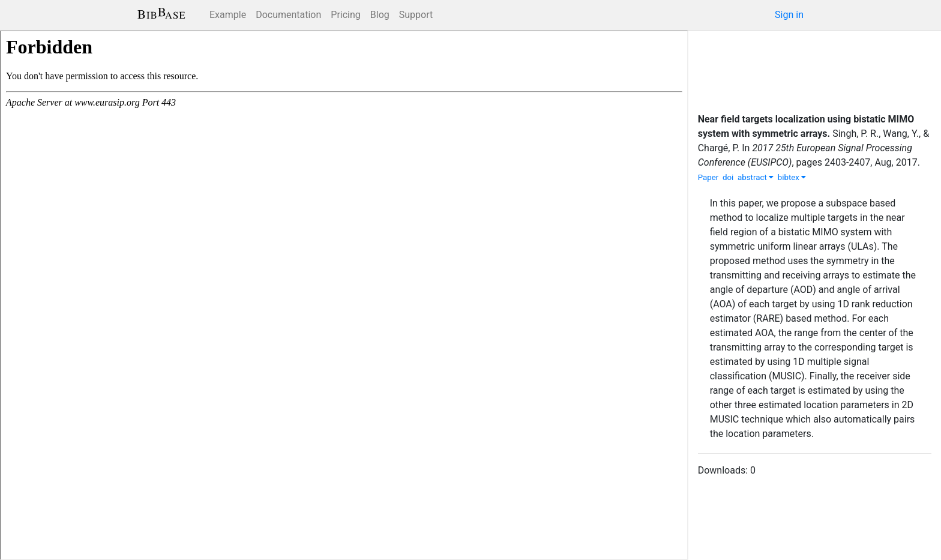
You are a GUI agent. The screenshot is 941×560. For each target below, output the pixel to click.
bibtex (792, 177)
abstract (756, 177)
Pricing (346, 15)
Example (228, 15)
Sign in (789, 15)
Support (416, 15)
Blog (380, 15)
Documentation (288, 15)
